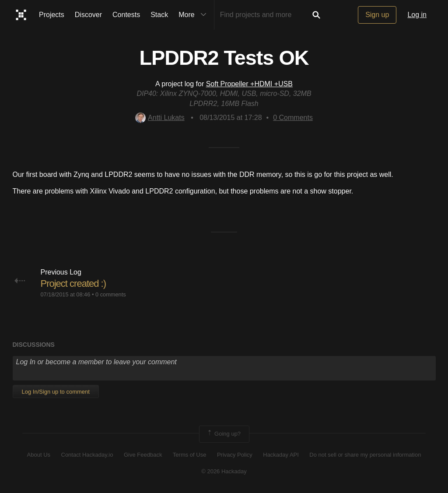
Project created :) (73, 283)
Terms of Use (190, 455)
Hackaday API (281, 455)
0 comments (111, 294)
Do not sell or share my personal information (365, 455)
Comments (293, 118)
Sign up (377, 15)
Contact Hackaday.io (87, 455)
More (194, 15)
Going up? (224, 434)
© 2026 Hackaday (224, 471)
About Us (39, 455)
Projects (52, 15)
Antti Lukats (160, 118)
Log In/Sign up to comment (56, 392)
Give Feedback (143, 455)
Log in (417, 15)
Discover (88, 15)
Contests (126, 15)
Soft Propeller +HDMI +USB (249, 84)
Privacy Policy (235, 455)
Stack (159, 15)
